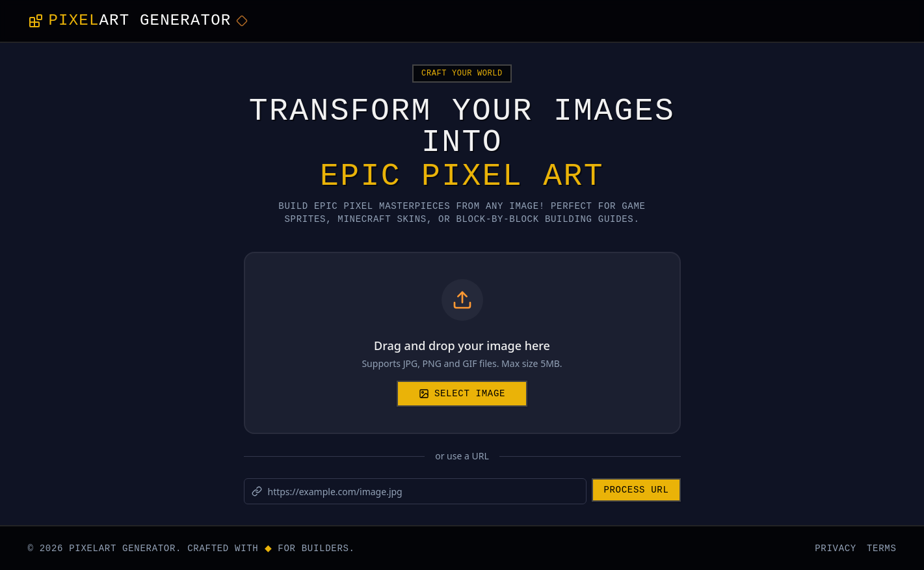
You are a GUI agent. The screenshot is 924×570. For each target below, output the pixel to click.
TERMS (882, 548)
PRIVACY (836, 548)
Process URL (636, 489)
